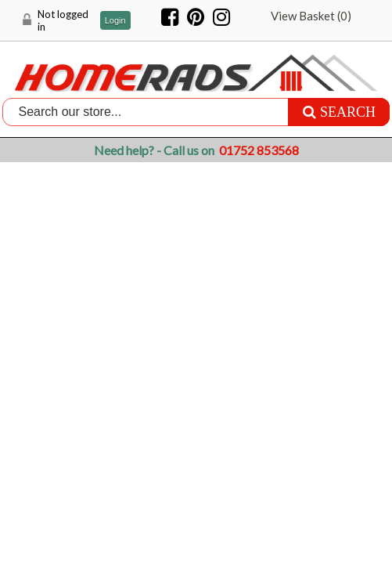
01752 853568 (259, 150)
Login (115, 21)
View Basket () (311, 16)
